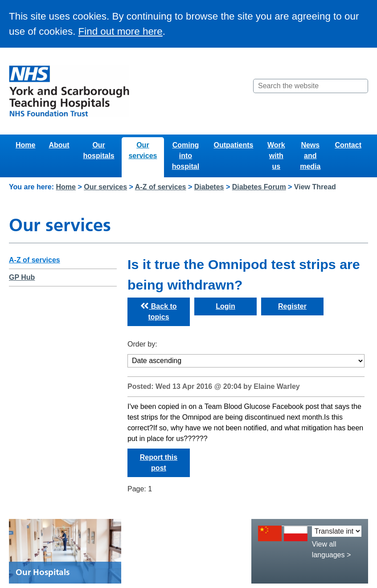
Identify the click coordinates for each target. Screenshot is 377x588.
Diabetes (209, 187)
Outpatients (234, 145)
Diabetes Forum (259, 187)
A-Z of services (161, 187)
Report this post (159, 463)
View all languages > (332, 549)
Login (225, 306)
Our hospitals (98, 150)
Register (292, 306)
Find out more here (121, 31)
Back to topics (158, 311)
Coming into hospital (186, 156)
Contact (348, 145)
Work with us (276, 156)
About (59, 145)
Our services (143, 150)
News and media (310, 156)
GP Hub (22, 277)
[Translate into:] (337, 531)
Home (25, 145)
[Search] (361, 86)
